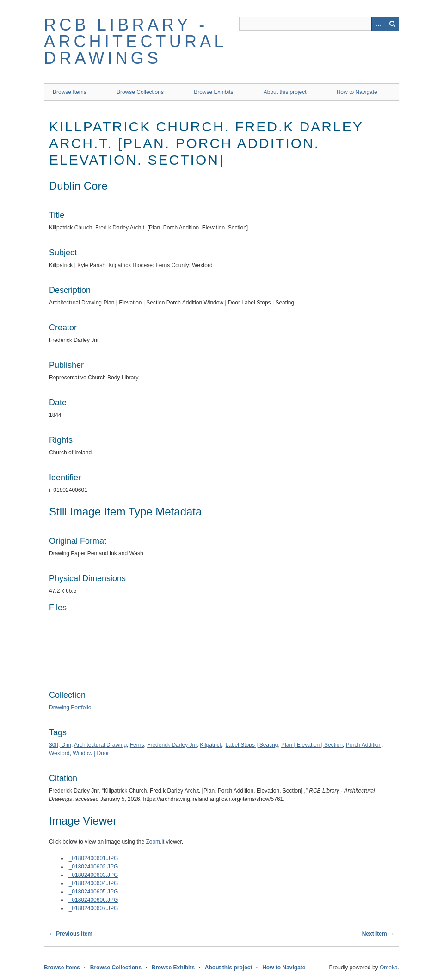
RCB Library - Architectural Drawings (135, 41)
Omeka (389, 968)
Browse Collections (140, 92)
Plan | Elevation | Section (312, 745)
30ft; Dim (60, 745)
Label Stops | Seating (252, 745)
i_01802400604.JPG (93, 883)
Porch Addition (364, 745)
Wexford (59, 753)
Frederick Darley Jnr (172, 745)
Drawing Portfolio (70, 707)
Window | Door (91, 753)
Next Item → (378, 934)
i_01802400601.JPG (93, 858)
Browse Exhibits (213, 92)
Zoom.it (155, 842)
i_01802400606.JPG (93, 900)
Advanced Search (378, 24)
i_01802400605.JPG (93, 892)
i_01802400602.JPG (93, 867)
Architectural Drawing (100, 745)
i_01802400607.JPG (93, 908)
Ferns (137, 745)
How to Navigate (357, 92)
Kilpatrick (211, 745)
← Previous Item (71, 934)
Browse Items (70, 92)
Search (392, 24)
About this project (285, 92)
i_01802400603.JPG (93, 875)
